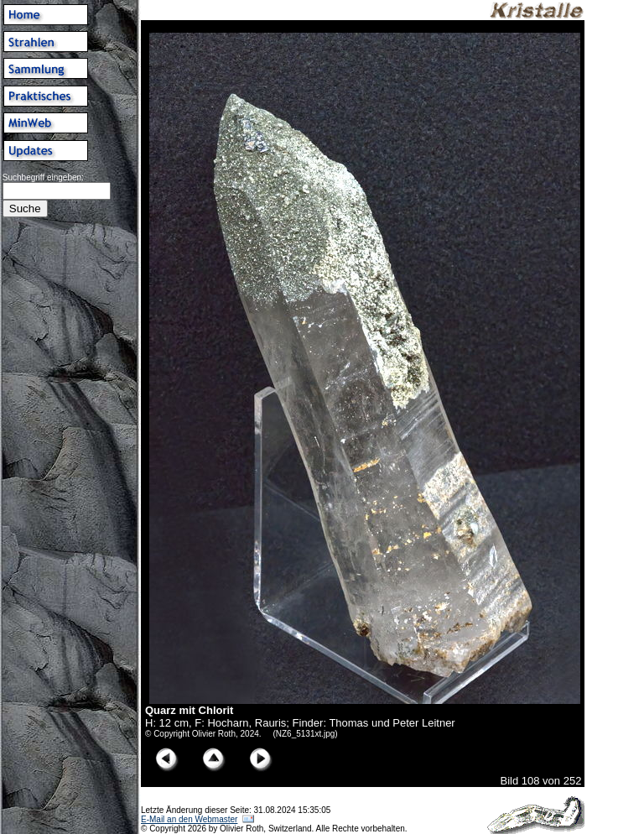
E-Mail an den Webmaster (189, 819)
